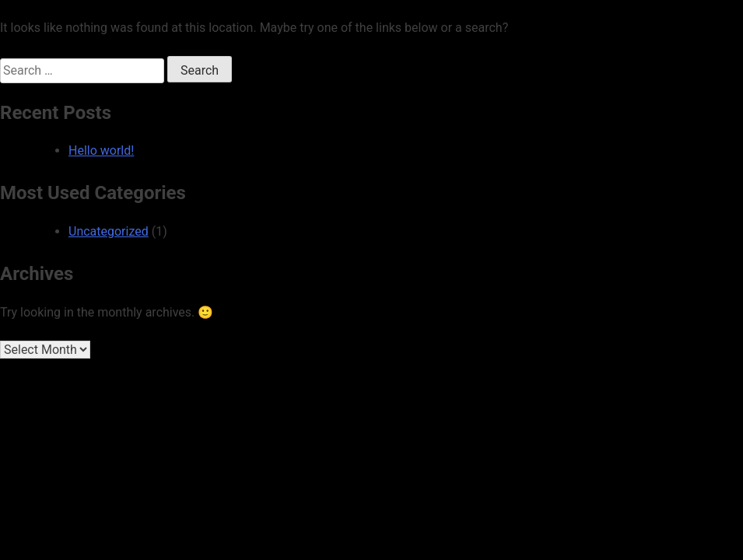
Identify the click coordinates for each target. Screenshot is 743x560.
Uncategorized (109, 231)
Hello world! (101, 150)
